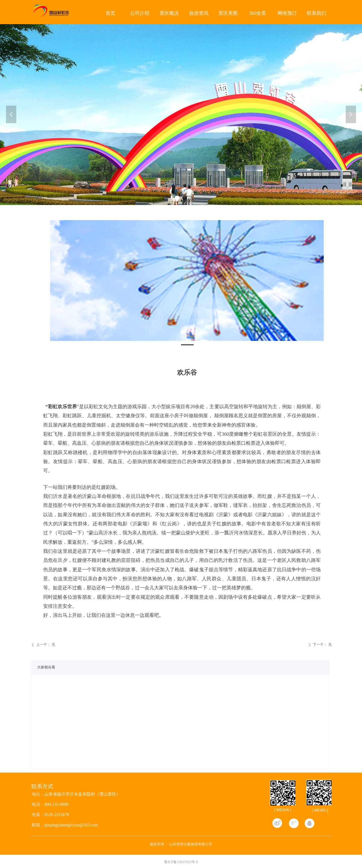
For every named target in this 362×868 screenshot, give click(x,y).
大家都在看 (46, 667)
